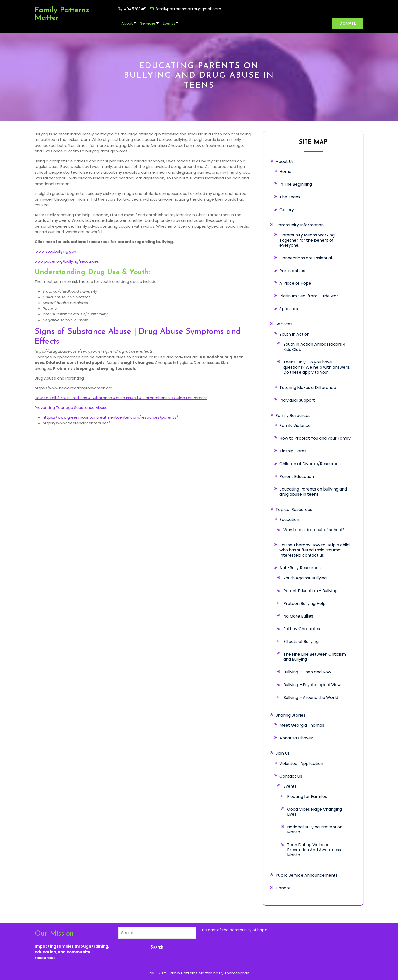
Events (169, 23)
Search (157, 947)
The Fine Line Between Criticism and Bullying (315, 657)
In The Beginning (296, 184)
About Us (285, 161)
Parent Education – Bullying (310, 591)
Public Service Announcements (307, 875)
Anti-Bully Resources (300, 568)
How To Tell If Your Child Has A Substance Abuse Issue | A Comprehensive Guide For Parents (121, 398)
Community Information (300, 225)
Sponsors (289, 309)
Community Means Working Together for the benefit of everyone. (307, 240)
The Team (290, 197)
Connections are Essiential (306, 258)
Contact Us (291, 776)
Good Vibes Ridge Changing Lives (314, 812)
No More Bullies (298, 616)
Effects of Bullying (301, 642)
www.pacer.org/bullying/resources (67, 261)
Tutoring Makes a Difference (308, 388)
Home (285, 172)
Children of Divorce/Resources (310, 464)
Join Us (283, 753)
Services (148, 23)
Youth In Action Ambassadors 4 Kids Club (314, 347)
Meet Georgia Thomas (302, 725)
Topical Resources (294, 509)
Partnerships (292, 271)
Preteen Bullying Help (304, 603)
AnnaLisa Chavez (296, 738)
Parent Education (297, 476)
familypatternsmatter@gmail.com (188, 9)
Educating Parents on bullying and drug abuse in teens (313, 492)
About (127, 23)
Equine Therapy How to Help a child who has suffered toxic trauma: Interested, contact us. (314, 550)
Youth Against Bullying (305, 578)
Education (289, 520)
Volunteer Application (301, 763)
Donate (283, 888)
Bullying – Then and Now (307, 672)
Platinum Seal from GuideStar (309, 296)
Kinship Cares (293, 451)
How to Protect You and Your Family (315, 438)
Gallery (287, 210)
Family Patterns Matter (62, 14)
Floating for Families (307, 796)
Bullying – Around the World (311, 697)
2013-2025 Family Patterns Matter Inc (183, 973)
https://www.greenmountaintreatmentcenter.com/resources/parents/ (110, 417)
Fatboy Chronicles (302, 629)
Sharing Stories (291, 715)
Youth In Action (294, 334)
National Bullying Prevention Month (315, 829)
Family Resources (293, 415)
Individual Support (297, 400)
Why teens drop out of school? (314, 530)
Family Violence (295, 426)
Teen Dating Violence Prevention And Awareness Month (314, 850)
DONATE (348, 23)
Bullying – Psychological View (312, 685)
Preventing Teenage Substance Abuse (71, 408)
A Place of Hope (295, 283)
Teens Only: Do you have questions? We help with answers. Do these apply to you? (317, 367)
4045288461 (135, 9)
